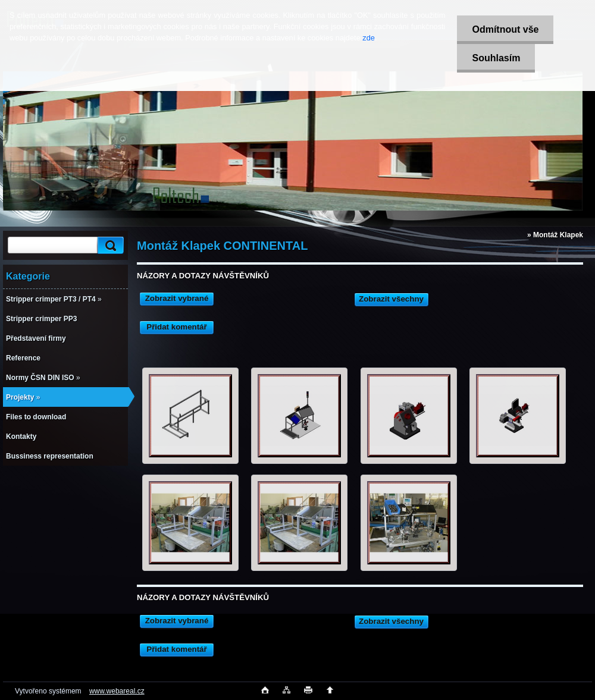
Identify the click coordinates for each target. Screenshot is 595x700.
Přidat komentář (176, 327)
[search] (109, 245)
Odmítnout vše (505, 29)
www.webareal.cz (117, 691)
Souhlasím (496, 58)
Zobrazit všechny (391, 299)
